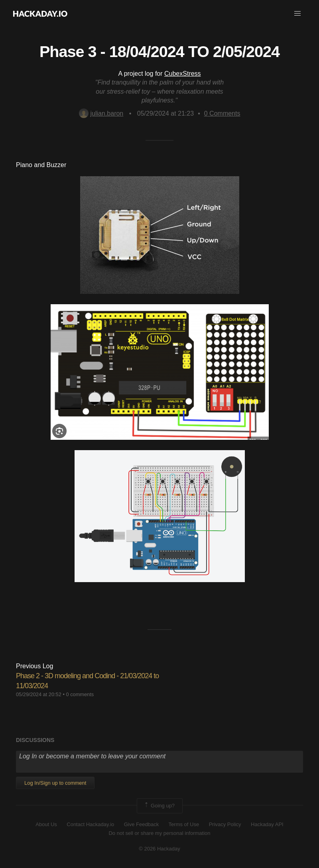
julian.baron (101, 113)
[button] (297, 14)
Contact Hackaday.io (90, 824)
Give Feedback (141, 824)
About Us (46, 824)
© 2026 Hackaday (159, 849)
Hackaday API (267, 824)
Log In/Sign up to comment (55, 783)
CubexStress (183, 74)
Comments (222, 113)
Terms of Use (184, 824)
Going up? (159, 806)
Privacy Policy (225, 824)
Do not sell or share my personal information (159, 833)
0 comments (80, 694)
